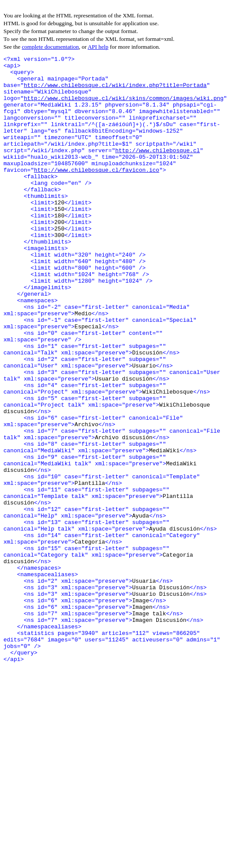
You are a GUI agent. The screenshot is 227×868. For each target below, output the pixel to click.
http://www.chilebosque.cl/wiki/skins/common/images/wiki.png (124, 107)
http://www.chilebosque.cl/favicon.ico (97, 193)
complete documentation (50, 47)
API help (98, 47)
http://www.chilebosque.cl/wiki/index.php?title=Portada (115, 91)
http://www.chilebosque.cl (73, 170)
